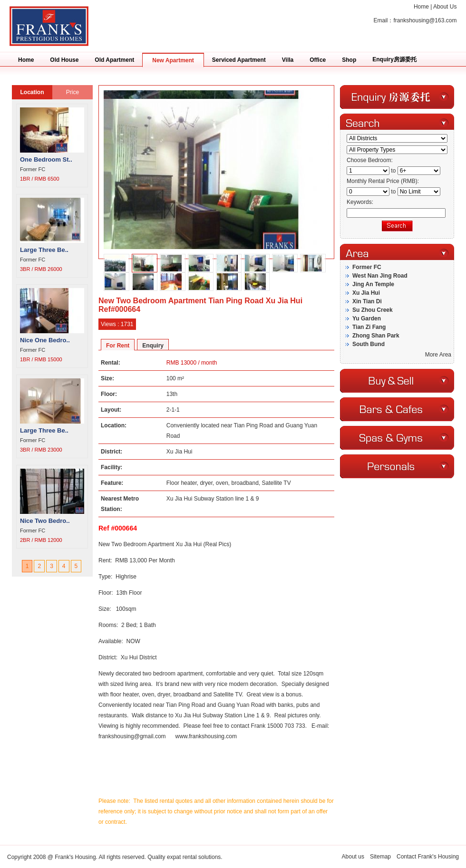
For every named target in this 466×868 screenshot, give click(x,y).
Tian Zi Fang (369, 327)
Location (32, 92)
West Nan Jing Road (380, 276)
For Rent (118, 346)
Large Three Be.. (44, 250)
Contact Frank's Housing (428, 857)
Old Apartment (114, 60)
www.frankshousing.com (206, 736)
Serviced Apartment (239, 60)
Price (73, 92)
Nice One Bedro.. (45, 340)
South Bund (369, 344)
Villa (288, 60)
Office (318, 60)
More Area (438, 355)
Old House (64, 60)
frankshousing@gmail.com (132, 736)
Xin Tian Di (367, 301)
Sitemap (380, 857)
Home (421, 7)
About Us (445, 7)
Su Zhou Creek (373, 310)
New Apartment (173, 60)
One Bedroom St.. (46, 159)
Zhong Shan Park (376, 336)
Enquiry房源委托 (394, 59)
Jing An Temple (373, 284)
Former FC (367, 267)
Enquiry (153, 346)
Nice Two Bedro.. (45, 521)
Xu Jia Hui (366, 293)
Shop (349, 60)
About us (353, 857)
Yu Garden (367, 318)
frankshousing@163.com (425, 20)
